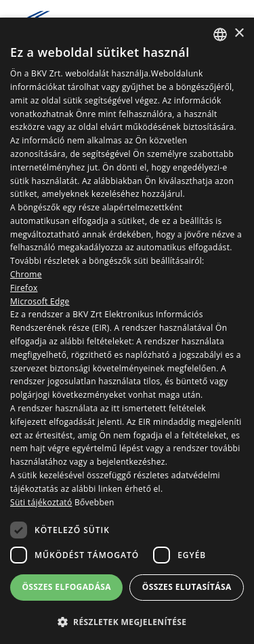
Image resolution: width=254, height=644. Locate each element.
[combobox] (220, 34)
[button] (127, 622)
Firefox (24, 288)
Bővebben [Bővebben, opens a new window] (94, 502)
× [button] (239, 33)
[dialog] (127, 331)
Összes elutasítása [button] (187, 587)
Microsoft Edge (40, 301)
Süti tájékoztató (41, 502)
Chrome (26, 274)
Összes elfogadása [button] (66, 587)
